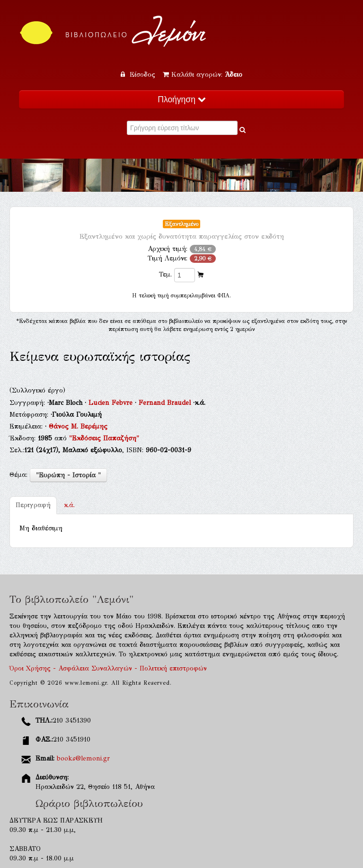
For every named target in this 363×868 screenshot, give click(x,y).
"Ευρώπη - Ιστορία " (68, 475)
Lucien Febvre (112, 403)
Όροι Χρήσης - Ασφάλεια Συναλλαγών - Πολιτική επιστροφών (108, 668)
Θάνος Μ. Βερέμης (78, 426)
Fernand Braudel (166, 403)
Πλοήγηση (181, 99)
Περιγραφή (33, 505)
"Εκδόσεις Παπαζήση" (104, 438)
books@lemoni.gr (83, 758)
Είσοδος (139, 75)
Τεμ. (165, 274)
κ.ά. (69, 505)
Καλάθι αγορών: (203, 75)
